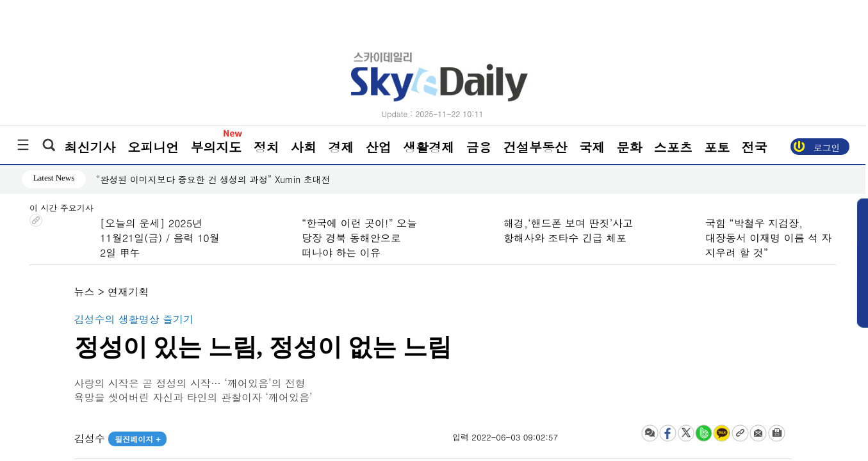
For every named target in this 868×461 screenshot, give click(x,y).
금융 (479, 147)
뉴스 (85, 292)
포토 (717, 147)
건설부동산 (536, 147)
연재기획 (128, 292)
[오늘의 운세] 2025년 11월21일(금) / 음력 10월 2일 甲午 (160, 238)
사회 (304, 147)
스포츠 (673, 147)
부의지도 (216, 147)
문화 (629, 147)
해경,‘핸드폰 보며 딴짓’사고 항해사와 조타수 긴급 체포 (568, 230)
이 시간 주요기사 (61, 209)
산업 (379, 147)
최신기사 (90, 147)
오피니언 (153, 147)
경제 (341, 147)
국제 (592, 147)
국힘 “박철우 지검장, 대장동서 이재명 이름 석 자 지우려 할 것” (768, 238)
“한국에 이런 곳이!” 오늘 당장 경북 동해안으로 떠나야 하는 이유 (359, 238)
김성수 (120, 438)
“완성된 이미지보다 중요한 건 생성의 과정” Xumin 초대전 (213, 179)
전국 (754, 147)
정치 (266, 147)
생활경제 (429, 147)
